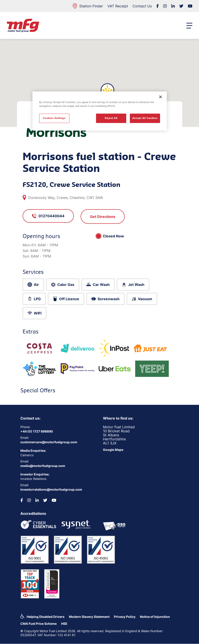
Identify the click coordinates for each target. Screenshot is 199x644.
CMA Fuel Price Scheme (39, 624)
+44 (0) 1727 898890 (37, 431)
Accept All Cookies (145, 118)
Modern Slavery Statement (89, 617)
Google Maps (113, 450)
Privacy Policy (125, 617)
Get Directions (103, 217)
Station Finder (88, 6)
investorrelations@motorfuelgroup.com (51, 489)
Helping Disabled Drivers (46, 617)
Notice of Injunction (155, 617)
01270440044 (48, 216)
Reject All (111, 118)
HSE (64, 624)
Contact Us (142, 6)
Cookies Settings (54, 118)
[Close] (160, 97)
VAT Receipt (118, 6)
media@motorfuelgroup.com (43, 466)
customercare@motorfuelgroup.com (49, 442)
